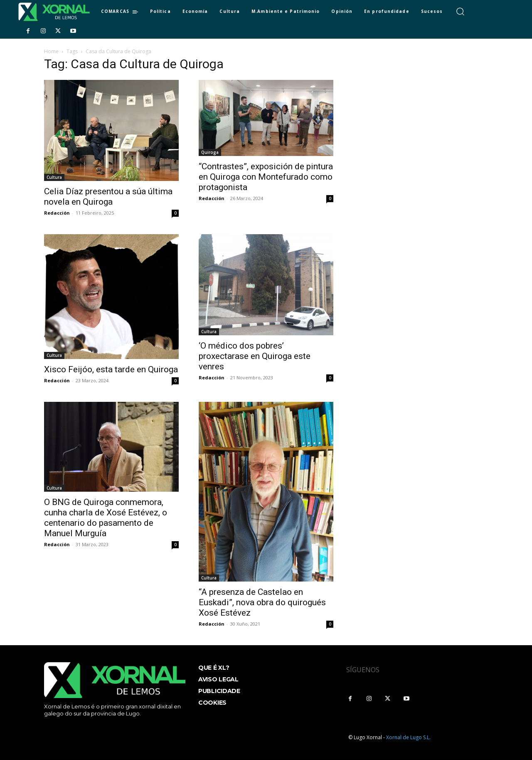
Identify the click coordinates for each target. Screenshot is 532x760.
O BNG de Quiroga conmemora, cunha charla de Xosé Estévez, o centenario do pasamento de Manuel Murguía (106, 518)
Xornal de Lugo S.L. (408, 737)
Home (51, 51)
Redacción (57, 213)
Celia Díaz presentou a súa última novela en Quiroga (108, 197)
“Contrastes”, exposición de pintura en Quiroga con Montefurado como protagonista (266, 177)
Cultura (54, 177)
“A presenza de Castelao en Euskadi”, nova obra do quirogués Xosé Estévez (262, 602)
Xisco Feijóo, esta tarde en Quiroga (111, 369)
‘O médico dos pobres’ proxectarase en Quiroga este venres (255, 356)
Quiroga (210, 152)
